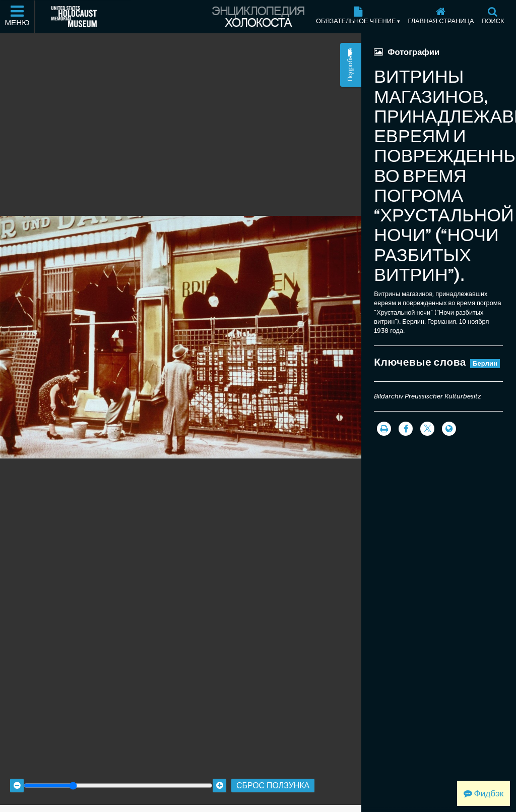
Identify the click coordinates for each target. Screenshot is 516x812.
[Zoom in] (219, 772)
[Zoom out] (17, 772)
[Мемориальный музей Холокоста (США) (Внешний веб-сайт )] (74, 17)
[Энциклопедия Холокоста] (258, 17)
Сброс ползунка (273, 772)
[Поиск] (493, 17)
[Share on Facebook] (406, 429)
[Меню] (18, 17)
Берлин (485, 363)
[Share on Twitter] (427, 429)
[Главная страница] (441, 17)
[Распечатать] (384, 429)
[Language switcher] (449, 429)
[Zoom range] (118, 772)
